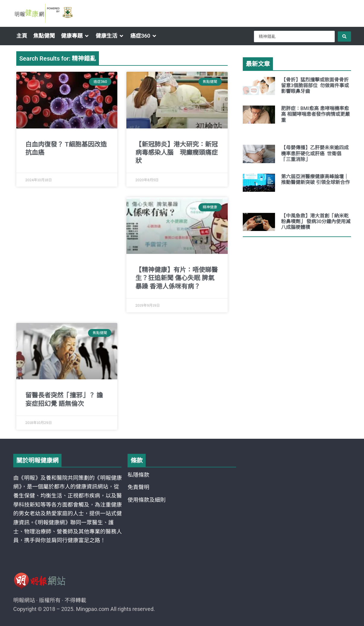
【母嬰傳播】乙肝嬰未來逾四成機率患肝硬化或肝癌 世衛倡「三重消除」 (315, 153)
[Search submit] (344, 36)
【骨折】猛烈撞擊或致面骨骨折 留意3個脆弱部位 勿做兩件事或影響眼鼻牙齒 (315, 85)
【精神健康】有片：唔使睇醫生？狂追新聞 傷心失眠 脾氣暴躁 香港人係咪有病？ (177, 278)
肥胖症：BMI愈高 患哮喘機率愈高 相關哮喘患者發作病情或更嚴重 (315, 114)
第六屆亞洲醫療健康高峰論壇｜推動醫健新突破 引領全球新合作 (315, 179)
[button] (75, 36)
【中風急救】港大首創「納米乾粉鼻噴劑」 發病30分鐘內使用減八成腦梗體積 (316, 221)
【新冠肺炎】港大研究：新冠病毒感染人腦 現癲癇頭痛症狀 (177, 153)
